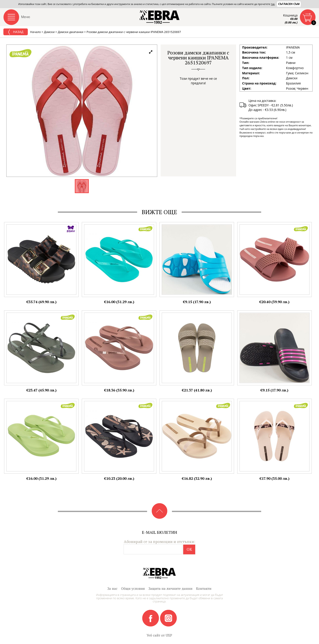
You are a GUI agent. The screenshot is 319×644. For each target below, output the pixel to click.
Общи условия (133, 588)
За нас (112, 588)
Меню (26, 17)
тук (273, 4)
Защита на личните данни (170, 588)
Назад (16, 32)
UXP (169, 635)
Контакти (204, 588)
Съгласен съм (289, 4)
